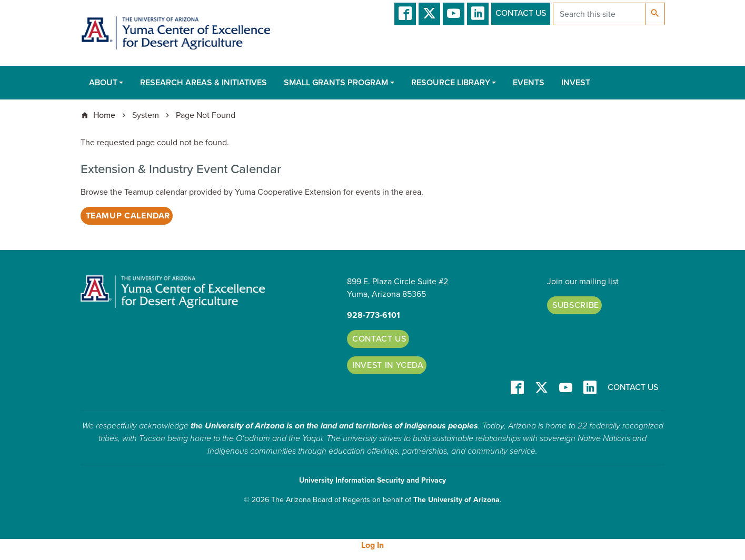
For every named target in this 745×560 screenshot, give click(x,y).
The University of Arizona (456, 500)
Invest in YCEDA (388, 365)
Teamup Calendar (128, 216)
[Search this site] (599, 14)
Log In (372, 545)
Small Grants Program (336, 83)
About (103, 83)
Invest (576, 83)
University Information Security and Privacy (372, 480)
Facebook (405, 14)
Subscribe (576, 305)
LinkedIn (478, 14)
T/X (429, 14)
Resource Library (451, 83)
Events (529, 83)
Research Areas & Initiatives (203, 83)
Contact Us (521, 13)
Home (104, 115)
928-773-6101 (374, 315)
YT (454, 14)
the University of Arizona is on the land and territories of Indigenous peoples (334, 426)
